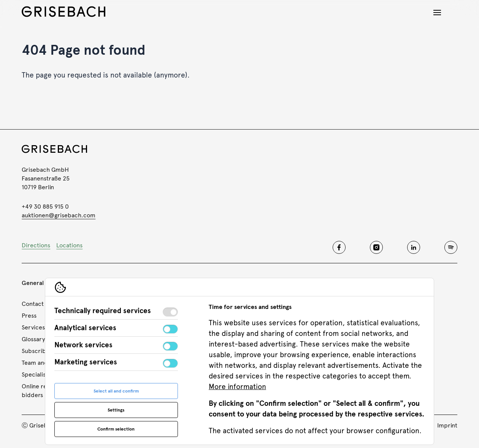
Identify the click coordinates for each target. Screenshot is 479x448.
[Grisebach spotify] (451, 247)
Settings (116, 410)
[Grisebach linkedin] (414, 247)
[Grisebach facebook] (339, 247)
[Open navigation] (437, 13)
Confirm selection (116, 429)
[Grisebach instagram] (376, 247)
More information (237, 387)
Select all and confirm (116, 391)
